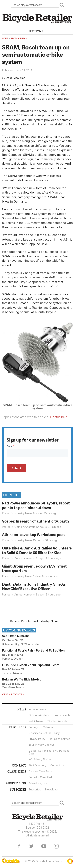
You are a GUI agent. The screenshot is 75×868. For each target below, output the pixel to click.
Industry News (23, 513)
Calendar (48, 727)
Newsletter (52, 790)
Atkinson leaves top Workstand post (33, 534)
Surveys (34, 727)
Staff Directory (37, 765)
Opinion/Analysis (25, 527)
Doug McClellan (15, 78)
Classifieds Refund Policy (44, 733)
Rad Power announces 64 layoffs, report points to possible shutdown (36, 505)
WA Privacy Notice (40, 759)
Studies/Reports (57, 721)
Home (5, 38)
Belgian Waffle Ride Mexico (22, 679)
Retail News (36, 721)
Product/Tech (19, 38)
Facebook (19, 846)
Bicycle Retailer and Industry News (34, 621)
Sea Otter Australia (16, 636)
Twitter (31, 846)
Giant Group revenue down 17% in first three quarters (34, 568)
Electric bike (59, 417)
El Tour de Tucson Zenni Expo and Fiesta (31, 665)
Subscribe (35, 790)
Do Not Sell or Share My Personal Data (49, 752)
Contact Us (57, 765)
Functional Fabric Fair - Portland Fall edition (33, 651)
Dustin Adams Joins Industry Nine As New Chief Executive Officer (34, 586)
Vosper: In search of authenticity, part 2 (36, 521)
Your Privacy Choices (42, 745)
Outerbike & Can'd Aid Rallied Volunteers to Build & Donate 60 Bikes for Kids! (37, 550)
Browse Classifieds (40, 771)
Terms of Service (60, 739)
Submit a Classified (40, 777)
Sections (38, 31)
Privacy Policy (37, 739)
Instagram (56, 846)
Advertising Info (38, 783)
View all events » (13, 694)
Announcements (25, 558)
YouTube (44, 846)
